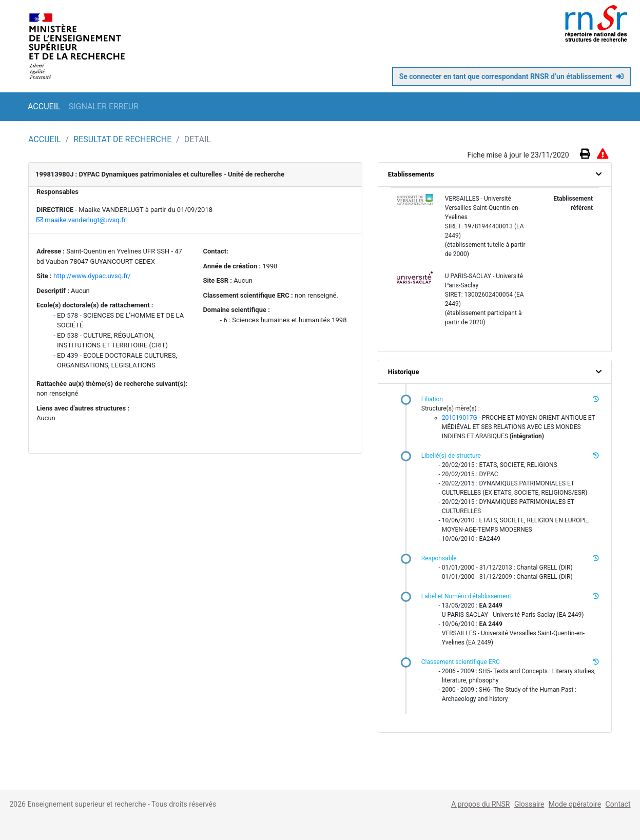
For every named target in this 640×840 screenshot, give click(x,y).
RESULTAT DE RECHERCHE (123, 139)
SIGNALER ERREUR (104, 106)
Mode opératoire (575, 804)
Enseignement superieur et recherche (88, 804)
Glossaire (529, 804)
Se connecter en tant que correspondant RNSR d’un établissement (511, 76)
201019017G (460, 418)
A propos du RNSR (480, 804)
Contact (618, 804)
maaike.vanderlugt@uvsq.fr (81, 220)
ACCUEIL (44, 106)
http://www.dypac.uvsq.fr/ (92, 276)
